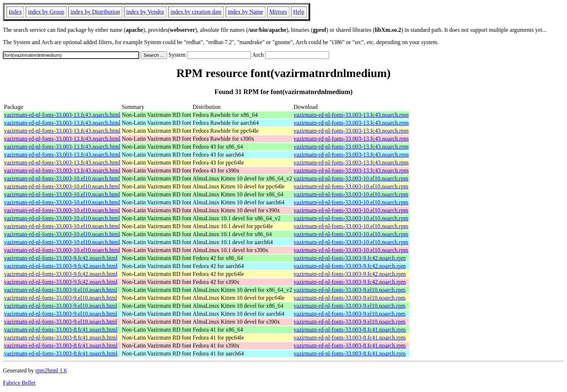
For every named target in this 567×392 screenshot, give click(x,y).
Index (15, 12)
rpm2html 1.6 (51, 370)
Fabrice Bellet (19, 383)
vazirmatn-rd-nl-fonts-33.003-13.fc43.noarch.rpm (351, 115)
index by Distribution (95, 12)
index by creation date (196, 12)
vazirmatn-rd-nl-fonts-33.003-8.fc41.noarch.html (61, 330)
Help (299, 12)
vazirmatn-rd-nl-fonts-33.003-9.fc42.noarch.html (61, 258)
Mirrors (278, 12)
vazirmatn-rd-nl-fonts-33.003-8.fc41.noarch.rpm (350, 330)
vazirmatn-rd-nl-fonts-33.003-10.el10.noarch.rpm (351, 178)
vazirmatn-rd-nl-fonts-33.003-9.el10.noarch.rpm (349, 290)
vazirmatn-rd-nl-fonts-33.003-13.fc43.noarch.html (62, 115)
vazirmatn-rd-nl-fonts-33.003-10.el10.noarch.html (62, 178)
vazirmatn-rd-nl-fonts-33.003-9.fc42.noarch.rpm (350, 258)
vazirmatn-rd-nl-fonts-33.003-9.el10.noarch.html (61, 290)
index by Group (46, 12)
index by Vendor (145, 12)
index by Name (246, 12)
